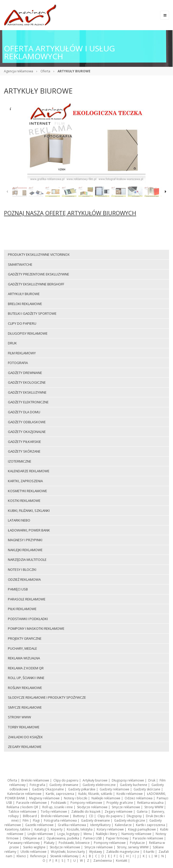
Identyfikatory (100, 825)
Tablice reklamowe (22, 812)
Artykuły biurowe (95, 780)
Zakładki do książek (86, 812)
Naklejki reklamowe (106, 798)
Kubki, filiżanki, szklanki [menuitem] (29, 511)
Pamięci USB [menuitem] (18, 589)
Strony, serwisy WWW (133, 847)
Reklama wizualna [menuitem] (24, 658)
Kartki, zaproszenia (60, 794)
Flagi (36, 820)
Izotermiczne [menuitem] (20, 461)
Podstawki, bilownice (74, 843)
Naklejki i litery (107, 834)
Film (26, 820)
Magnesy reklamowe (44, 798)
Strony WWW (154, 807)
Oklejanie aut (33, 838)
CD (91, 816)
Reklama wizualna (150, 803)
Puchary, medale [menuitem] (22, 648)
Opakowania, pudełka (63, 838)
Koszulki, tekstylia (80, 829)
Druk (152, 780)
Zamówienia (103, 861)
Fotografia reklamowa (60, 820)
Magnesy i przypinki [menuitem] (25, 540)
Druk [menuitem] (12, 343)
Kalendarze (123, 825)
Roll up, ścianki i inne (58, 807)
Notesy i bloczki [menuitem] (22, 569)
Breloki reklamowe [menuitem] (25, 304)
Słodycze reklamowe (92, 807)
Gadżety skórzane (147, 789)
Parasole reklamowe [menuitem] (27, 599)
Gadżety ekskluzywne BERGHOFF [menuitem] (36, 284)
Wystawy (96, 852)
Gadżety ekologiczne (130, 820)
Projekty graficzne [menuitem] (25, 638)
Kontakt (122, 861)
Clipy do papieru (66, 780)
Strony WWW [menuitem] (19, 717)
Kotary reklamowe (110, 829)
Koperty (57, 829)
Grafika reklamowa (72, 825)
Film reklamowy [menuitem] (22, 353)
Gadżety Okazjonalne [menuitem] (27, 432)
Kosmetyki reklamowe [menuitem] (27, 491)
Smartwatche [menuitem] (20, 264)
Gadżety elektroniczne (99, 785)
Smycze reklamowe (126, 807)
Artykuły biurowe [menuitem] (24, 294)
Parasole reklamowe (32, 803)
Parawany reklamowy (24, 843)
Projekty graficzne (120, 803)
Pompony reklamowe (86, 803)
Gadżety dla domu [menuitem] (24, 412)
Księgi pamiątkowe (142, 829)
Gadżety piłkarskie (82, 789)
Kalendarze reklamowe (24, 794)
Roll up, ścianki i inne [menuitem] (26, 678)
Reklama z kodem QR (22, 807)
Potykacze (137, 843)
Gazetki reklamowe (39, 825)
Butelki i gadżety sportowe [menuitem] (32, 313)
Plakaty (49, 843)
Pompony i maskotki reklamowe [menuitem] (36, 628)
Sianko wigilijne (34, 847)
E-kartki (149, 852)
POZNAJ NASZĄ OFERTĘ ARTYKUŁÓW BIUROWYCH (70, 213)
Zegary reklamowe (119, 812)
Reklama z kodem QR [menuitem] (26, 668)
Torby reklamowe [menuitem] (24, 727)
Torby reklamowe (54, 812)
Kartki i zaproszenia (151, 825)
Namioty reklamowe (136, 834)
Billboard (30, 816)
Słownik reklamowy (64, 856)
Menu (88, 834)
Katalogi (40, 829)
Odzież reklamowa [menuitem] (24, 579)
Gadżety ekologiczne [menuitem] (27, 382)
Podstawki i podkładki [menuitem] (28, 619)
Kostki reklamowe (130, 794)
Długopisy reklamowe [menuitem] (28, 333)
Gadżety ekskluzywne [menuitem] (27, 392)
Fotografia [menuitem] (18, 363)
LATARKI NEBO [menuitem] (19, 520)
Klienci (21, 856)
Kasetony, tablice (18, 829)
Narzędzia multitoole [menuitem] (27, 560)
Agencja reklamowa (19, 71)
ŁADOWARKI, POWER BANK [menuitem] (29, 530)
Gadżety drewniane (64, 785)
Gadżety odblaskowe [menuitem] (27, 422)
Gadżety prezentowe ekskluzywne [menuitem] (39, 274)
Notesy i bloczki (76, 798)
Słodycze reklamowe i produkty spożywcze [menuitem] (47, 697)
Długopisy (134, 816)
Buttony (79, 816)
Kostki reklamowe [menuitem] (24, 501)
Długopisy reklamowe (128, 780)
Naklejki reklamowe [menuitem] (25, 550)
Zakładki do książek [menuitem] (25, 737)
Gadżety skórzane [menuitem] (24, 451)
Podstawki (59, 803)
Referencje (38, 856)
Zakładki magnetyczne (123, 852)
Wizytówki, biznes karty (68, 852)
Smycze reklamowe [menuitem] (25, 707)
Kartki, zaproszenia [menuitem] (25, 481)
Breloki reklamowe (35, 780)
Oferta (45, 71)
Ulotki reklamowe (34, 852)
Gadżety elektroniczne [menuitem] (28, 402)
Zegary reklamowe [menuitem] (25, 747)
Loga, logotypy (68, 834)
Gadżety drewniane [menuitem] (25, 373)
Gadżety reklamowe (115, 789)
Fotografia (37, 785)
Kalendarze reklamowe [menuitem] (29, 471)
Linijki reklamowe (40, 834)
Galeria (142, 812)
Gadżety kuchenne (134, 785)
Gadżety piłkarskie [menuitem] (24, 442)
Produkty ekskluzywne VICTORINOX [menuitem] (39, 254)
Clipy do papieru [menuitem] (22, 323)
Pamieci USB (93, 838)
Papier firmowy (117, 838)
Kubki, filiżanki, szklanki (95, 794)
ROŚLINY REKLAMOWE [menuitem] (25, 688)
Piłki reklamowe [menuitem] (22, 609)
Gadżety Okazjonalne (48, 789)
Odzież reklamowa (139, 798)
